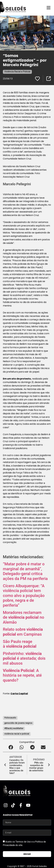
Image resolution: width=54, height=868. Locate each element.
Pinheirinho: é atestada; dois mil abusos (24, 658)
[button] (11, 747)
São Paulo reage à (20, 644)
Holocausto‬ (10, 718)
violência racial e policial (17, 734)
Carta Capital (19, 694)
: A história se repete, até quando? (22, 675)
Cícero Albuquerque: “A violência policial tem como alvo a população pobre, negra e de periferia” (24, 596)
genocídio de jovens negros (18, 723)
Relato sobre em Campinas (23, 632)
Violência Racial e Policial (17, 72)
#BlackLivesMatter (14, 728)
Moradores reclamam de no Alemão (24, 617)
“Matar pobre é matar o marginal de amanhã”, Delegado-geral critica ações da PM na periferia (25, 571)
